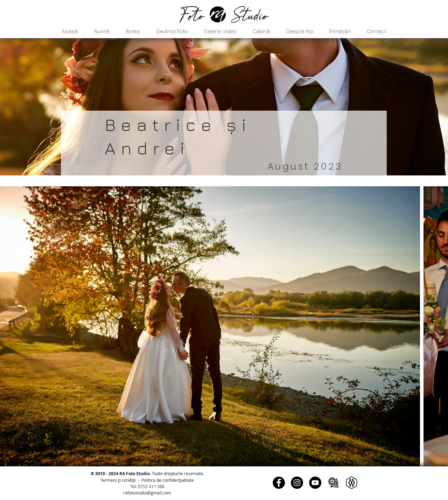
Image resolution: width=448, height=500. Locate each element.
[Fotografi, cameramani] (333, 483)
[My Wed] (352, 483)
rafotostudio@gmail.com (147, 493)
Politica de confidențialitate (168, 480)
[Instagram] (297, 483)
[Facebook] (279, 483)
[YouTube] (315, 483)
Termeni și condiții (118, 480)
